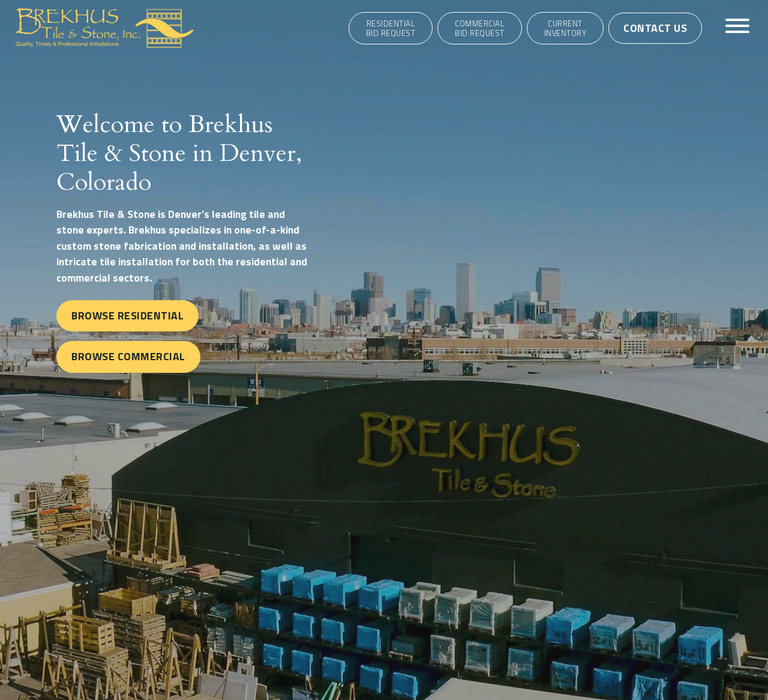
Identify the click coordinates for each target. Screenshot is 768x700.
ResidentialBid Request (391, 28)
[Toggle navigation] (737, 28)
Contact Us (655, 28)
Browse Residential (127, 315)
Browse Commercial (128, 356)
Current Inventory (565, 28)
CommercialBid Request (480, 28)
